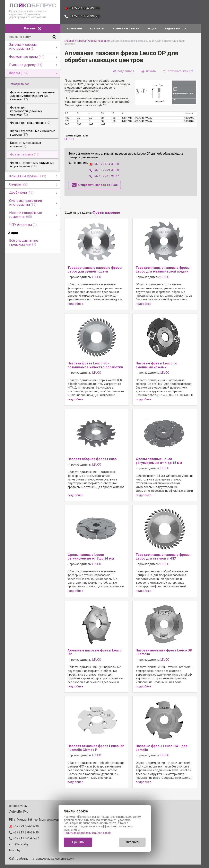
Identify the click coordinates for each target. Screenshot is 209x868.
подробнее (75, 304)
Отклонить (132, 842)
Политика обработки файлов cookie (88, 833)
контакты (97, 28)
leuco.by (15, 850)
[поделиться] (123, 71)
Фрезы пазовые (98, 41)
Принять (78, 842)
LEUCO (69, 139)
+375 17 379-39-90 (82, 16)
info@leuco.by (19, 844)
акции (152, 28)
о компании (73, 28)
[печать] (149, 71)
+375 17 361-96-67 (104, 176)
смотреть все (22, 84)
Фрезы (81, 41)
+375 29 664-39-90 (82, 8)
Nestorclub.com (64, 859)
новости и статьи (126, 28)
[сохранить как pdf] (178, 71)
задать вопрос (176, 28)
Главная (69, 41)
